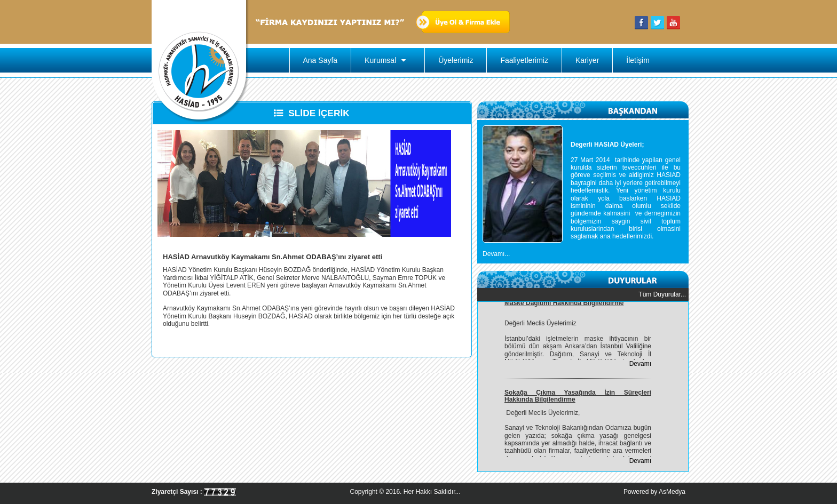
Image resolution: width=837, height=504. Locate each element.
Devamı (640, 365)
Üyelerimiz (456, 60)
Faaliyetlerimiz (524, 60)
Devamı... (496, 254)
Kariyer (587, 60)
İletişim (638, 60)
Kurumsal (388, 60)
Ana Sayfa (321, 60)
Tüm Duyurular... (662, 294)
